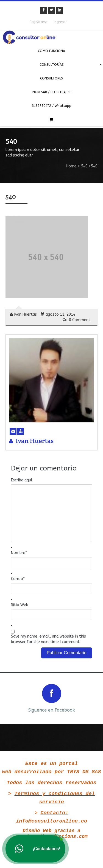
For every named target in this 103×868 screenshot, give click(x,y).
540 (84, 166)
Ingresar (60, 22)
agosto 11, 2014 (58, 314)
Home (71, 166)
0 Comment (76, 320)
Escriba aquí (21, 480)
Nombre (19, 553)
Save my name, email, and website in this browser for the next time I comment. (48, 639)
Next (94, 698)
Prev (9, 698)
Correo (18, 579)
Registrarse (38, 22)
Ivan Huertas (23, 314)
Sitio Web (20, 605)
